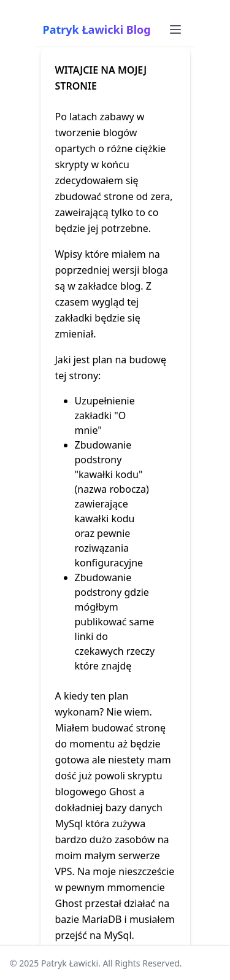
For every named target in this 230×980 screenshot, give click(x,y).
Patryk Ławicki (70, 963)
